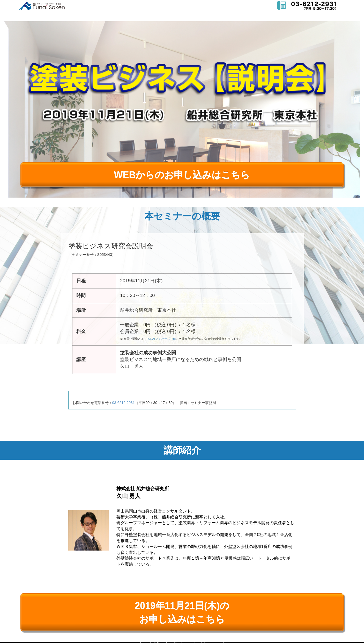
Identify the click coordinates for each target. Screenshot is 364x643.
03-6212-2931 (124, 403)
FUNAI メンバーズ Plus (161, 339)
